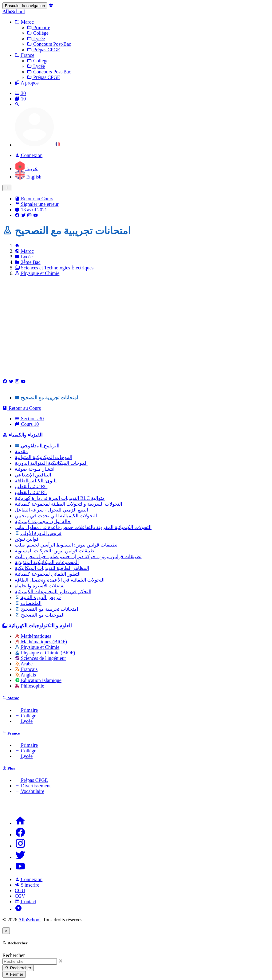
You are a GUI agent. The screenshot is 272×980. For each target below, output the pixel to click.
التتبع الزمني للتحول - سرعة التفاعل (51, 510)
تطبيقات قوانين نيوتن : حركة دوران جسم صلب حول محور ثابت (78, 557)
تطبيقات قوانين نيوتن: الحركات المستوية (55, 551)
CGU (20, 890)
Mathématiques (33, 636)
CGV (20, 896)
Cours (27, 424)
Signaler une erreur (37, 204)
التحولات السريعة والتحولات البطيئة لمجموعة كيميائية (68, 504)
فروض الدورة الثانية (38, 597)
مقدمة (21, 451)
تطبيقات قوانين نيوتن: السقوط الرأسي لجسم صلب (66, 545)
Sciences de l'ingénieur (40, 658)
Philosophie (30, 686)
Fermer (14, 974)
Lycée (24, 257)
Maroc (24, 251)
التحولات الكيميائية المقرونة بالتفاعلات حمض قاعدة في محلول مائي (83, 527)
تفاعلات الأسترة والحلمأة (40, 586)
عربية (26, 169)
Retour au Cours (34, 199)
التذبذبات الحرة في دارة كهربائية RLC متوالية (60, 498)
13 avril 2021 (31, 210)
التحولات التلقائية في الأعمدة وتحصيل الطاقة (60, 580)
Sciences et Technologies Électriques (54, 268)
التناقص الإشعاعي (33, 475)
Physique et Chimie (37, 273)
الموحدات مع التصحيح (40, 615)
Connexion (29, 879)
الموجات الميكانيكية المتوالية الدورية (51, 463)
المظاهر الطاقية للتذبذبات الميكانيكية (52, 568)
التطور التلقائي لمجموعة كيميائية (48, 574)
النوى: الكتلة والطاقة (36, 481)
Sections (29, 419)
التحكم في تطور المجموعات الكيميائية (53, 592)
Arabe (24, 664)
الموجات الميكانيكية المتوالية (43, 457)
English (28, 177)
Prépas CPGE (31, 780)
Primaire (26, 710)
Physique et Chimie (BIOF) (45, 653)
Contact (26, 902)
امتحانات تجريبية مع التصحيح (46, 609)
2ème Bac (28, 262)
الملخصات (28, 603)
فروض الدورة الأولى (38, 533)
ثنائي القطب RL (31, 492)
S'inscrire (27, 885)
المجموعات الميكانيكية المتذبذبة (47, 562)
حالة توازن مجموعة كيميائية (43, 521)
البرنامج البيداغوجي (37, 446)
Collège (26, 716)
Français (26, 669)
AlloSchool (29, 920)
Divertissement (33, 786)
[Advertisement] (136, 324)
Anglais (25, 675)
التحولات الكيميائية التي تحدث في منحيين (56, 516)
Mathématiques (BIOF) (41, 642)
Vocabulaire (30, 791)
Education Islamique (38, 680)
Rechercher (14, 955)
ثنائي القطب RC (31, 486)
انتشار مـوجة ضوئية (35, 469)
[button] (24, 22)
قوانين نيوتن (27, 539)
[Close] (6, 931)
